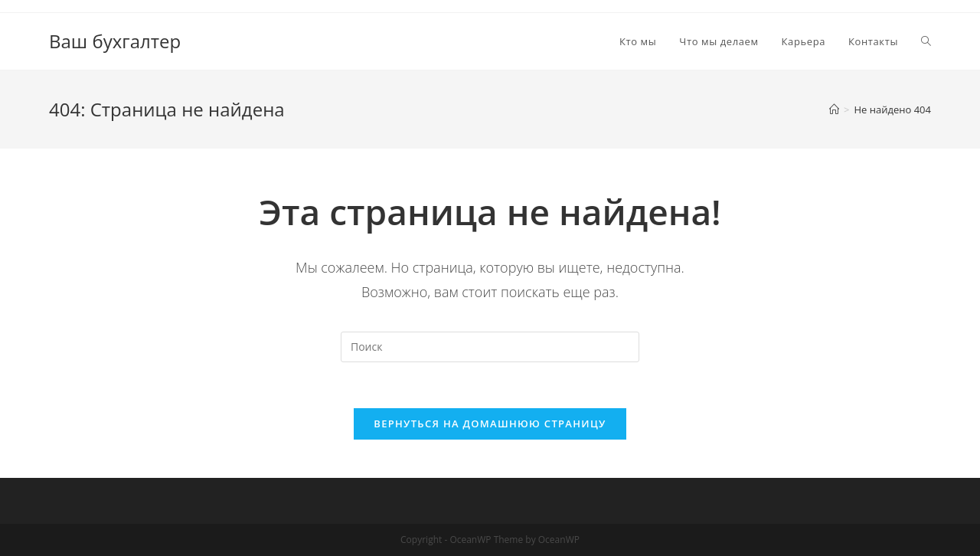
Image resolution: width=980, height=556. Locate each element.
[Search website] (926, 41)
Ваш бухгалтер (115, 41)
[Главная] (834, 110)
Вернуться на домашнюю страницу (490, 424)
